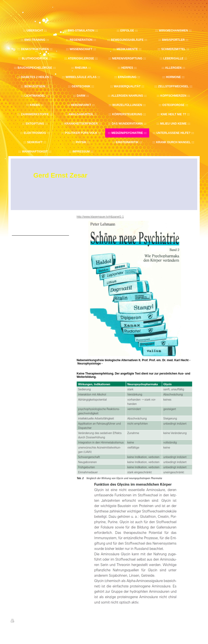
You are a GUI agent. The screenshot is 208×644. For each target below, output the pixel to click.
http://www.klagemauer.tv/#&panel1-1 (100, 217)
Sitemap (38, 621)
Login (194, 621)
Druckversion (21, 621)
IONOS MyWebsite (55, 633)
